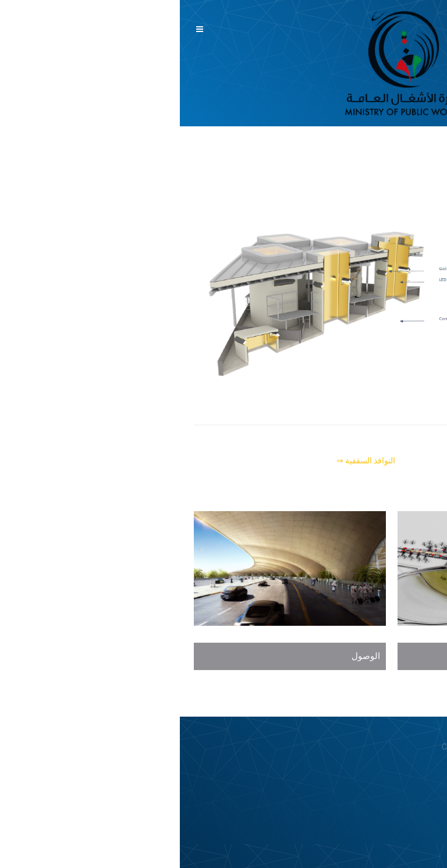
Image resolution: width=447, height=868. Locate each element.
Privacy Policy (378, 776)
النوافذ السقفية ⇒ (186, 460)
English (426, 67)
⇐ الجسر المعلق (405, 460)
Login (421, 776)
